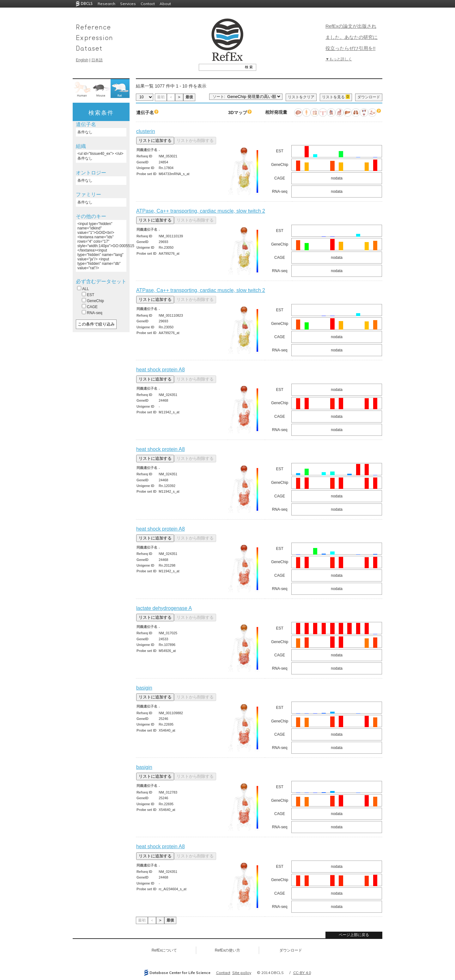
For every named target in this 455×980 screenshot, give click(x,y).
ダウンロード (369, 97)
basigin (144, 688)
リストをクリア (301, 97)
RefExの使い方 (228, 950)
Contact (148, 4)
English (82, 60)
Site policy (242, 973)
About (165, 4)
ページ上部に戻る (354, 935)
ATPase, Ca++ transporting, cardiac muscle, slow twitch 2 (201, 211)
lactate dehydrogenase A (164, 608)
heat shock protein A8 (161, 370)
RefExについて (164, 950)
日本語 (97, 60)
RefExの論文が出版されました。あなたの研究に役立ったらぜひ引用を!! (352, 37)
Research (106, 4)
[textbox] (220, 67)
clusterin (146, 131)
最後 (189, 97)
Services (128, 4)
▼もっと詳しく (339, 59)
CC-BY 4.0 (302, 973)
